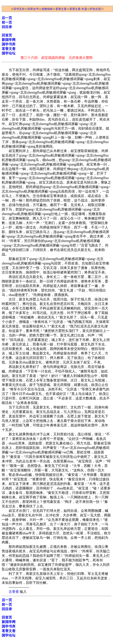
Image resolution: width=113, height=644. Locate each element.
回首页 (7, 35)
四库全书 (33, 9)
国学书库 (9, 44)
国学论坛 (9, 53)
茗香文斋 (61, 9)
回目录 (7, 27)
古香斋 (14, 592)
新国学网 (9, 40)
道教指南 (47, 9)
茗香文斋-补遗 (78, 9)
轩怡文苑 (95, 9)
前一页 (7, 22)
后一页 (7, 18)
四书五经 (19, 9)
